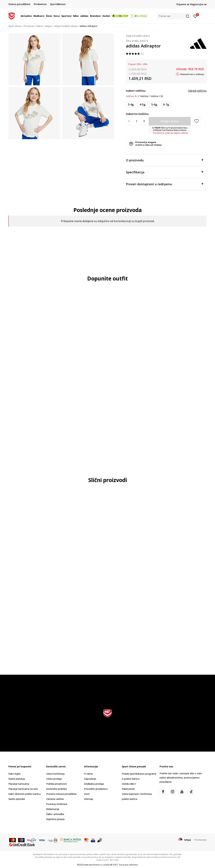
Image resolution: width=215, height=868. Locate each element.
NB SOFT (114, 865)
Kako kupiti (14, 774)
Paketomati (128, 789)
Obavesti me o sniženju (192, 74)
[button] (174, 16)
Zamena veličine (55, 799)
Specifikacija (165, 172)
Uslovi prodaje (54, 779)
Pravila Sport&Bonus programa (139, 774)
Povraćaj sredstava (57, 804)
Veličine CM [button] (157, 96)
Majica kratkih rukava (66, 26)
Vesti (87, 794)
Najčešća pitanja (55, 819)
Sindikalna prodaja (94, 784)
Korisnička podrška (56, 789)
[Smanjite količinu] (129, 121)
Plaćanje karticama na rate (23, 789)
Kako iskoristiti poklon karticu (25, 794)
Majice (49, 26)
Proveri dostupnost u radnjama (165, 184)
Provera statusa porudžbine (61, 794)
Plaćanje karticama (19, 784)
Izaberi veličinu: (136, 91)
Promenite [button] (200, 840)
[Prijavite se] (195, 16)
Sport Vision (15, 26)
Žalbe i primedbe (55, 814)
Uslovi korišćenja (55, 774)
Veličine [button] (144, 96)
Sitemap (89, 799)
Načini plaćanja (17, 779)
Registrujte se (198, 4)
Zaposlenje (90, 779)
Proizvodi (29, 26)
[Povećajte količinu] (144, 121)
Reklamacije (53, 809)
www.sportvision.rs (93, 865)
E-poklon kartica (131, 779)
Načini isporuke (17, 799)
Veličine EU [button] (132, 96)
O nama (88, 774)
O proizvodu (165, 160)
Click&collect (129, 784)
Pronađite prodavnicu (96, 789)
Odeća (39, 26)
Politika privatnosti (56, 784)
